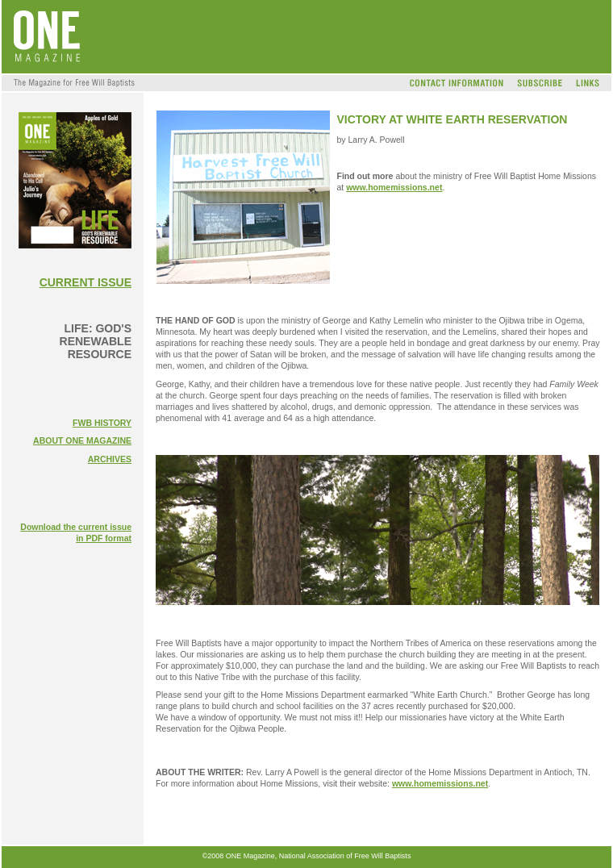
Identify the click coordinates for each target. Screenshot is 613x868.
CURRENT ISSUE (85, 282)
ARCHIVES (110, 459)
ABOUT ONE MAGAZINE (82, 440)
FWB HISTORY (102, 423)
